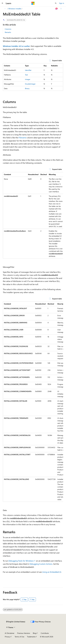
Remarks (8, 32)
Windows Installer (15, 9)
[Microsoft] (33, 3)
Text (26, 75)
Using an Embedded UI (52, 572)
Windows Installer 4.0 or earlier (16, 46)
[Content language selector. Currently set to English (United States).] (16, 622)
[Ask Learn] (57, 9)
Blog (34, 633)
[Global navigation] (2, 3)
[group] (33, 215)
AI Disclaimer (10, 633)
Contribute (45, 633)
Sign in (62, 3)
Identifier (28, 70)
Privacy (7, 637)
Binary (27, 88)
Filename (22, 138)
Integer (28, 79)
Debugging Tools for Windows (21, 561)
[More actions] (61, 9)
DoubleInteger (30, 84)
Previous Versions (24, 633)
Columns (8, 29)
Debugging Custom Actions (41, 564)
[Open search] (56, 3)
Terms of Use (19, 637)
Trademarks (31, 637)
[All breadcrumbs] (5, 9)
